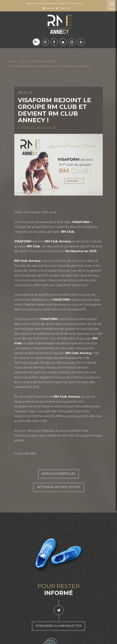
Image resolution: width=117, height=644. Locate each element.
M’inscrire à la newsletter (58, 626)
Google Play (63, 8)
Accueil (12, 61)
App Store (49, 8)
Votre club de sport (44, 61)
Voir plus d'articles (58, 474)
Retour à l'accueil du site (59, 488)
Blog (24, 61)
